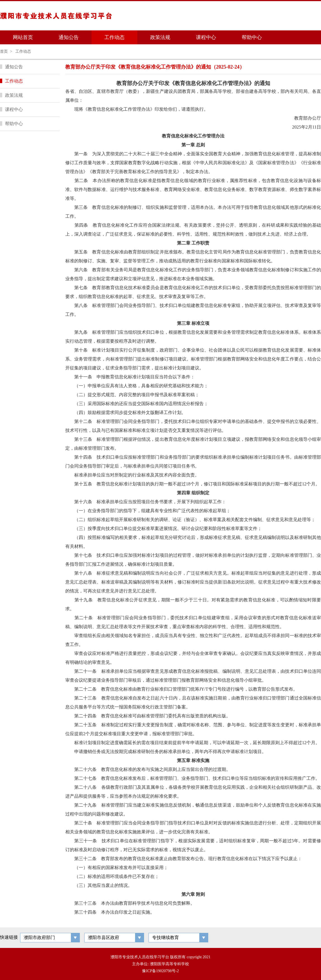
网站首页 (23, 37)
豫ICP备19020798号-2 (160, 971)
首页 (4, 51)
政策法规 (160, 37)
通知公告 (69, 37)
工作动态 (114, 37)
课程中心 (206, 37)
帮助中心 (252, 37)
